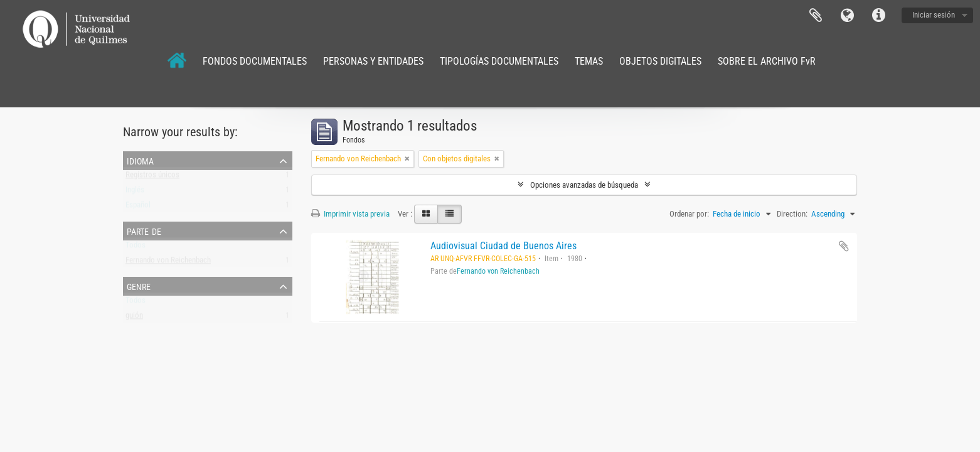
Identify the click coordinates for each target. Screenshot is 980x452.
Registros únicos (152, 177)
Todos (136, 248)
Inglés (135, 192)
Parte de (144, 230)
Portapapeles (816, 16)
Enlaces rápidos (878, 16)
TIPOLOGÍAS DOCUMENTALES (499, 61)
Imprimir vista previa (350, 214)
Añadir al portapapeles (844, 246)
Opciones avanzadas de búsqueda (584, 185)
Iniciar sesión (934, 15)
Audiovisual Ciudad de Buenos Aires (503, 246)
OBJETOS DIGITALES (660, 61)
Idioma (847, 16)
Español (138, 207)
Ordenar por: (689, 214)
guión (134, 318)
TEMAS (589, 61)
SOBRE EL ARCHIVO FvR (767, 61)
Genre (139, 286)
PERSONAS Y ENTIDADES (373, 61)
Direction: (792, 214)
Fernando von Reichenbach (168, 263)
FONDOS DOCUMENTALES (255, 61)
